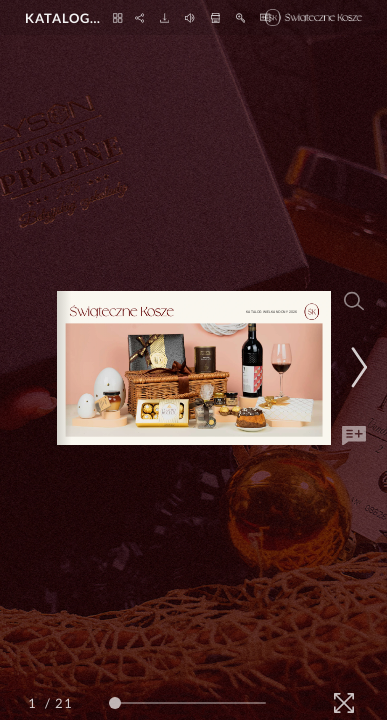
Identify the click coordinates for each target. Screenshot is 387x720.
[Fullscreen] (344, 703)
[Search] (354, 301)
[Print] (215, 18)
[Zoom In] (240, 18)
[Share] (139, 18)
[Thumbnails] (117, 18)
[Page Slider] (187, 703)
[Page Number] (35, 703)
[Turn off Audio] (189, 18)
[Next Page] (356, 367)
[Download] (164, 18)
